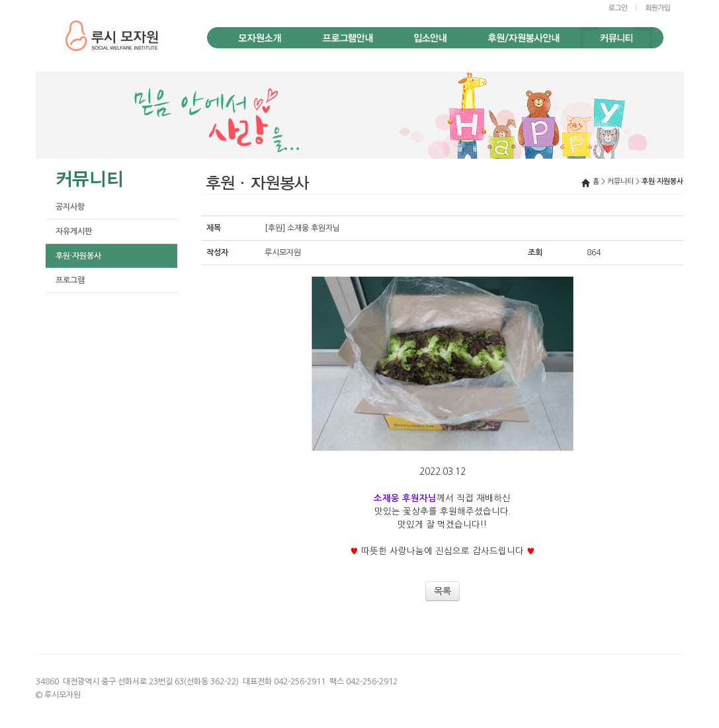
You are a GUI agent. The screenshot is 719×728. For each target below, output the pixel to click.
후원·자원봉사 (78, 256)
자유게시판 (74, 231)
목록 (443, 591)
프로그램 (70, 280)
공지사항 (70, 207)
